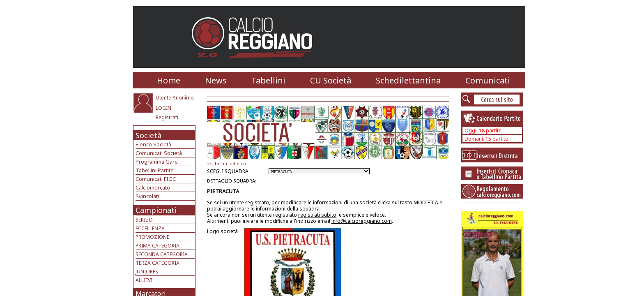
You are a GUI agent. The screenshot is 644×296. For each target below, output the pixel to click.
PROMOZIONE (152, 237)
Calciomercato (153, 187)
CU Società (331, 80)
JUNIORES (147, 272)
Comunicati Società (159, 153)
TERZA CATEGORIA (158, 263)
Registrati (167, 117)
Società (148, 135)
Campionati (156, 210)
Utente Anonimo (175, 98)
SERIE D (144, 220)
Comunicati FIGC (156, 179)
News (216, 80)
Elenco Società (153, 144)
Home (169, 80)
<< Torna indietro (227, 163)
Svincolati (147, 196)
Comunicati (488, 80)
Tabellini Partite (155, 170)
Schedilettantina (408, 80)
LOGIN (163, 108)
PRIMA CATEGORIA (158, 246)
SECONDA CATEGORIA (162, 254)
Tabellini (268, 80)
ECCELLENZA (150, 228)
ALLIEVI (144, 280)
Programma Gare (157, 162)
